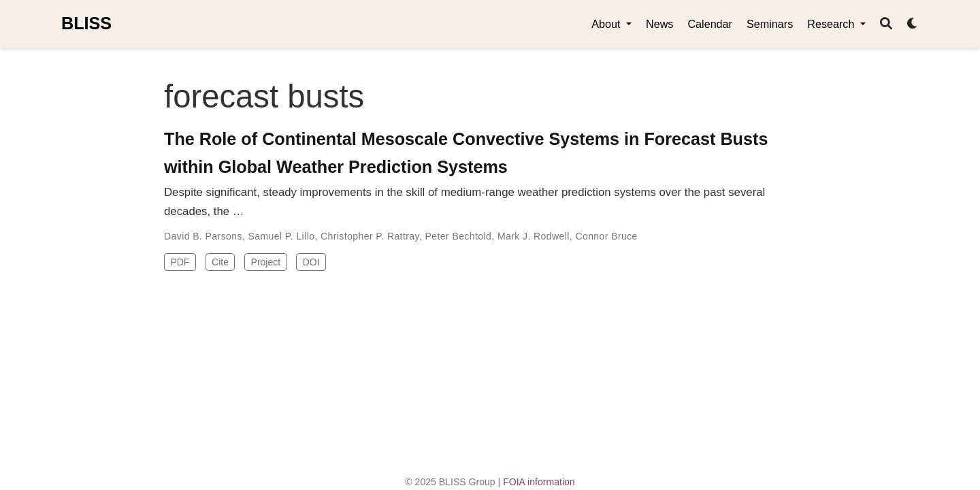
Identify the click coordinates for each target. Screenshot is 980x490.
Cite (220, 262)
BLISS (86, 23)
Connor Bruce (606, 236)
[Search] (886, 24)
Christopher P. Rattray (370, 236)
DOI (311, 262)
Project (266, 262)
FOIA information (539, 482)
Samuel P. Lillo (282, 236)
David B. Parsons (203, 236)
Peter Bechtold (459, 236)
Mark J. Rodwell (534, 236)
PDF (180, 262)
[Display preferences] (913, 24)
